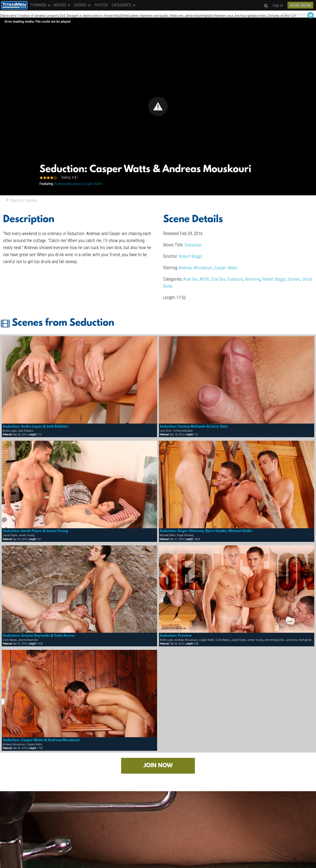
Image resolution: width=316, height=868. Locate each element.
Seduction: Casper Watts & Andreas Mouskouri (41, 740)
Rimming (253, 279)
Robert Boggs (190, 256)
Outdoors (235, 279)
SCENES (83, 5)
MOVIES (63, 5)
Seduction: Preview (176, 636)
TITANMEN (40, 5)
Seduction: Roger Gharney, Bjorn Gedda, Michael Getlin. (206, 531)
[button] (158, 106)
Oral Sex (218, 279)
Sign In (278, 5)
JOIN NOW (300, 6)
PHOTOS (101, 5)
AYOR (205, 279)
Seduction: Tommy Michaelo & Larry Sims (194, 427)
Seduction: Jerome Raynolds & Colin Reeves (39, 636)
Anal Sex (191, 279)
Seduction (193, 245)
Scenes (294, 279)
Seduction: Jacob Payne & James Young (35, 531)
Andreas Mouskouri (68, 184)
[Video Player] (158, 106)
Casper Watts (93, 184)
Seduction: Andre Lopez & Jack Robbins (35, 427)
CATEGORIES (124, 5)
